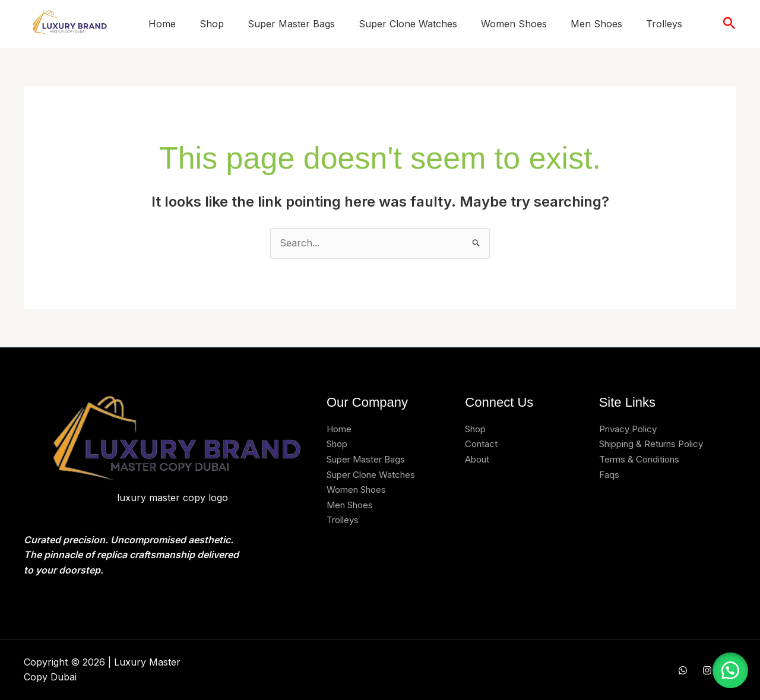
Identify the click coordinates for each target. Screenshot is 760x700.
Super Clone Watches (408, 24)
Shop (212, 24)
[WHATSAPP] (683, 670)
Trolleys (664, 24)
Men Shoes (596, 24)
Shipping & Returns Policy (658, 444)
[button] (729, 24)
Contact (482, 444)
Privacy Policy (631, 429)
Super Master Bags (291, 24)
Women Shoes (514, 24)
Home (162, 24)
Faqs (610, 474)
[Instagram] (707, 670)
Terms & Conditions (643, 459)
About (479, 459)
